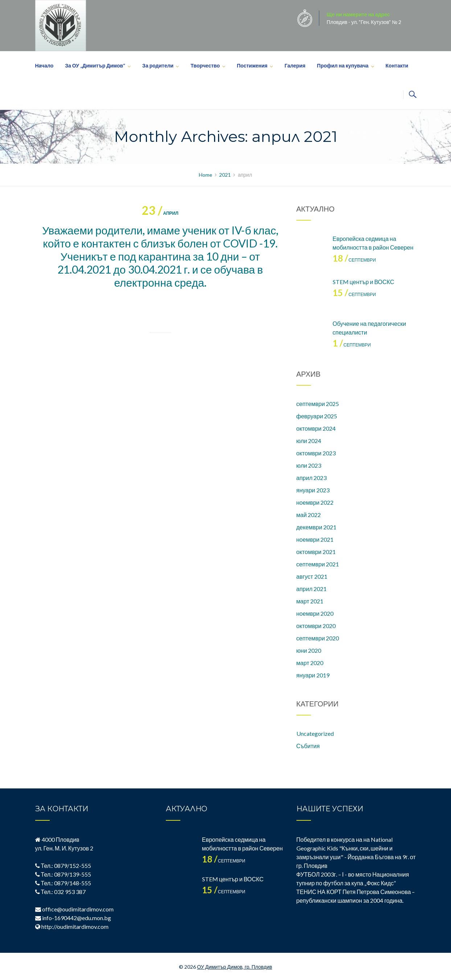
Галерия (295, 65)
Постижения (252, 65)
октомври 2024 (316, 428)
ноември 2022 (315, 502)
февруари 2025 (317, 416)
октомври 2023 (316, 453)
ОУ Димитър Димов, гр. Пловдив (235, 967)
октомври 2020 (316, 626)
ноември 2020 (315, 613)
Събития (308, 746)
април (160, 213)
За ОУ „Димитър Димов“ (95, 65)
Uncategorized (315, 733)
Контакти (397, 65)
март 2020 (310, 663)
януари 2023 (313, 490)
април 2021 (312, 589)
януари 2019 (313, 675)
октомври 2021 (316, 552)
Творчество (205, 65)
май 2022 (309, 515)
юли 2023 (309, 465)
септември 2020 (318, 638)
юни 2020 (309, 650)
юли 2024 (309, 441)
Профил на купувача (343, 65)
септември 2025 (318, 404)
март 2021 (310, 601)
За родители (158, 65)
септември (354, 260)
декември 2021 (317, 527)
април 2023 (312, 478)
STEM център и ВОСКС (364, 282)
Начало (44, 65)
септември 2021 (318, 564)
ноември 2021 (315, 539)
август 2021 (312, 576)
